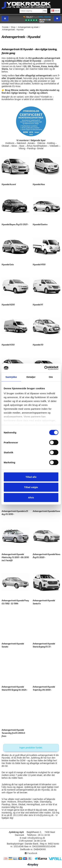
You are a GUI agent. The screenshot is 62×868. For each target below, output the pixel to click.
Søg (45, 11)
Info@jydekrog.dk (36, 838)
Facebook (31, 853)
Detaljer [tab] (31, 377)
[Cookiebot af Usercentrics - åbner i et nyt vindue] (44, 368)
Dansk (55, 11)
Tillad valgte (31, 487)
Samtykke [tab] (11, 377)
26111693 (18, 815)
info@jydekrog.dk (45, 815)
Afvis (31, 497)
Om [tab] (51, 377)
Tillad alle (31, 477)
